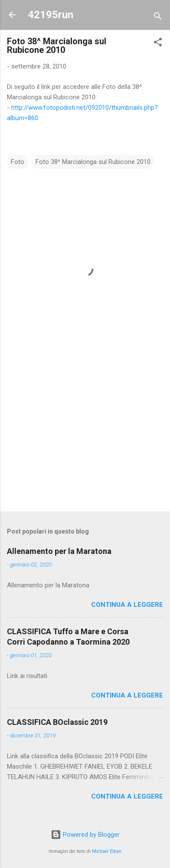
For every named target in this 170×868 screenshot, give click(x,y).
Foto (18, 162)
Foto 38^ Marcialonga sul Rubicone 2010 (93, 162)
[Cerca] (158, 18)
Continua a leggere (127, 605)
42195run (51, 15)
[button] (158, 44)
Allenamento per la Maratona (59, 551)
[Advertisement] (85, 437)
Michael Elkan (107, 851)
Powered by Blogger (85, 835)
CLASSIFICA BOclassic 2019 (57, 722)
